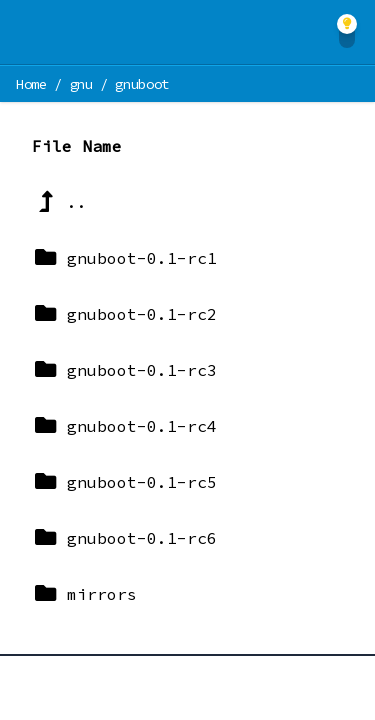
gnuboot (142, 84)
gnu (81, 84)
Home (31, 84)
